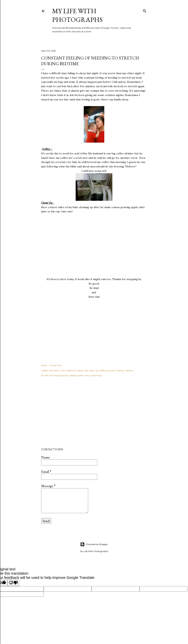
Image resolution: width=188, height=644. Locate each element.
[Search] (145, 10)
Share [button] (44, 365)
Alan (63, 370)
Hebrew (129, 370)
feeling (120, 370)
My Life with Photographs (77, 15)
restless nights (76, 375)
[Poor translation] (13, 583)
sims (87, 375)
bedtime (71, 370)
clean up (94, 370)
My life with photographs (55, 375)
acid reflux (54, 370)
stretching (96, 375)
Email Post (56, 365)
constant (111, 370)
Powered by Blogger (94, 544)
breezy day (82, 370)
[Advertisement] (94, 413)
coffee (102, 370)
